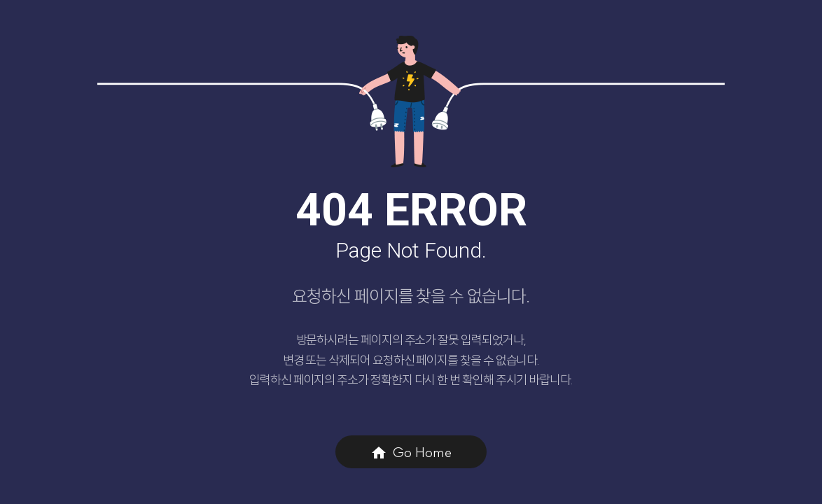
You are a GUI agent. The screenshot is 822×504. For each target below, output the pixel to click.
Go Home (411, 453)
